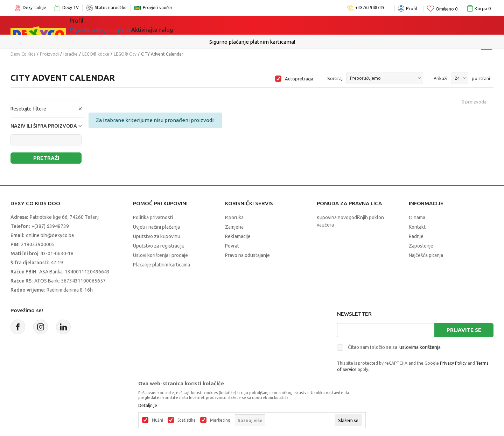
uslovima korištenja (420, 347)
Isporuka (234, 217)
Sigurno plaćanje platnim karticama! (252, 42)
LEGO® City (125, 54)
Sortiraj (335, 78)
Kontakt (417, 227)
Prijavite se (464, 330)
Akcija (224, 25)
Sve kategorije (98, 25)
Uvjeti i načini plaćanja (156, 227)
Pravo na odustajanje (247, 255)
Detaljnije (148, 406)
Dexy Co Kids (23, 54)
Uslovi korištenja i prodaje (160, 255)
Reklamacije (238, 236)
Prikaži (440, 78)
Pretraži (46, 158)
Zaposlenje (421, 246)
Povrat (232, 246)
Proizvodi (49, 54)
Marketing (220, 420)
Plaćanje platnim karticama (162, 265)
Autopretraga (299, 79)
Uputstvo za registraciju (159, 246)
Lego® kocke (184, 25)
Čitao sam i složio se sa (394, 347)
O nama (417, 217)
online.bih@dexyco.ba (50, 235)
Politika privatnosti (153, 217)
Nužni (157, 420)
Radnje (416, 236)
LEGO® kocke (96, 54)
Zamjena (234, 227)
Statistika (187, 420)
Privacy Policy (453, 363)
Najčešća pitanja (426, 255)
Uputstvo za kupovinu (157, 236)
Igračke (143, 25)
